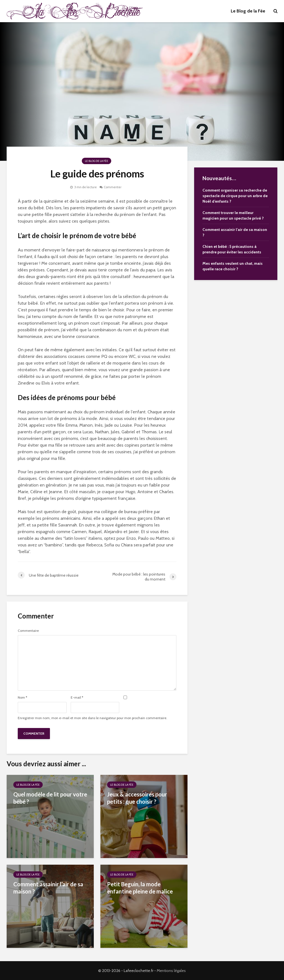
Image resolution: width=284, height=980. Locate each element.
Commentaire (28, 631)
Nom (22, 698)
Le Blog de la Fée (248, 11)
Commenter (113, 187)
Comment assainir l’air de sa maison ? (48, 888)
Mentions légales (171, 971)
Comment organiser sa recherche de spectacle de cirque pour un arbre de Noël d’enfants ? (235, 196)
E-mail (77, 698)
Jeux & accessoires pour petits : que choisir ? (137, 798)
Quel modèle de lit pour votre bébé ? (50, 798)
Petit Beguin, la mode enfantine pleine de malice (140, 888)
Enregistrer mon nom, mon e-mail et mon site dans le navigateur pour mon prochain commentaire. (92, 718)
